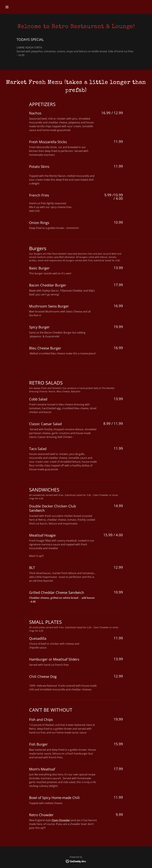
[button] (15, 7)
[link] (76, 861)
